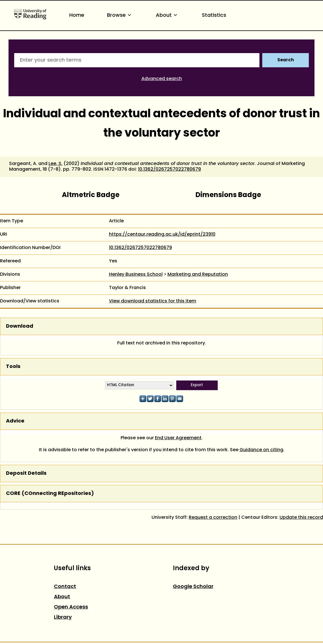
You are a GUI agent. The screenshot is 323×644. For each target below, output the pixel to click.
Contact (65, 587)
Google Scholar (193, 587)
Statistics (214, 15)
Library (63, 617)
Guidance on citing (261, 450)
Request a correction (213, 518)
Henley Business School (136, 275)
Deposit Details (26, 473)
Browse (120, 15)
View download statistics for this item (153, 301)
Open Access (71, 607)
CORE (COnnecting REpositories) (50, 494)
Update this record (301, 518)
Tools (13, 367)
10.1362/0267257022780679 (169, 170)
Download (20, 326)
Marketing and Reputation (198, 275)
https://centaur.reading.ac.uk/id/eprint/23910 (162, 235)
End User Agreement (178, 438)
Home (77, 15)
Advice (15, 421)
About (167, 15)
